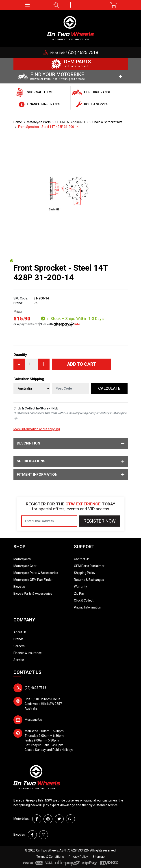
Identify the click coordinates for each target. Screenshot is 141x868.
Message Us (33, 720)
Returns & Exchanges (89, 580)
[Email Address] (49, 521)
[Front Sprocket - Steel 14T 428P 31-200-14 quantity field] (31, 364)
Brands (18, 639)
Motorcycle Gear (25, 566)
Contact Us (82, 559)
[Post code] (70, 388)
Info (77, 324)
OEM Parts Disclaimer (89, 566)
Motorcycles (22, 559)
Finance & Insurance (28, 653)
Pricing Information (88, 607)
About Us (20, 632)
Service (19, 660)
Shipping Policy (85, 573)
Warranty (80, 587)
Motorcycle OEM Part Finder (33, 580)
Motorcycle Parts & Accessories (36, 573)
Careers (19, 646)
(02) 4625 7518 (35, 688)
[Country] (32, 388)
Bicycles (19, 587)
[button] (28, 5)
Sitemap (99, 857)
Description (71, 443)
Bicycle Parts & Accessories (33, 594)
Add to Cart (81, 364)
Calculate (109, 388)
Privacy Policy (78, 857)
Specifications (71, 461)
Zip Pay (79, 594)
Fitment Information (71, 475)
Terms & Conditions (50, 857)
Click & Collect (84, 600)
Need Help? (74, 53)
